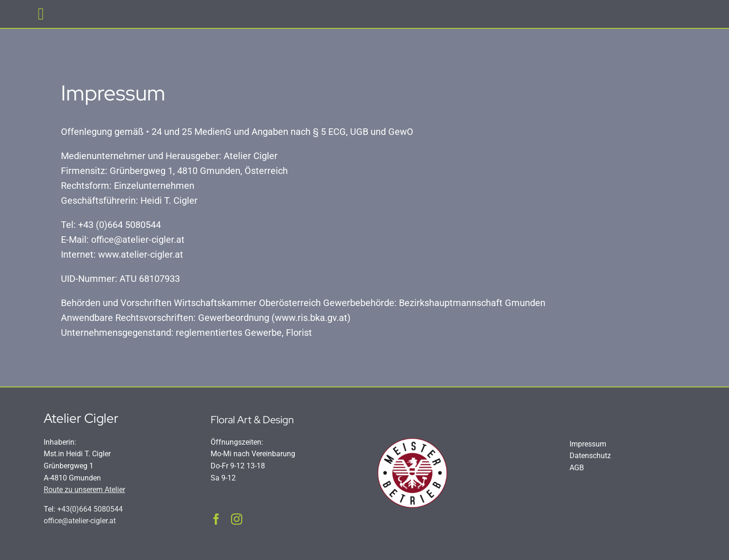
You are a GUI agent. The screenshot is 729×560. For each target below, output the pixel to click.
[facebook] (216, 519)
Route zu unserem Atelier (84, 490)
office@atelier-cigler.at (80, 521)
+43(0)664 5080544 (90, 509)
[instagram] (237, 519)
